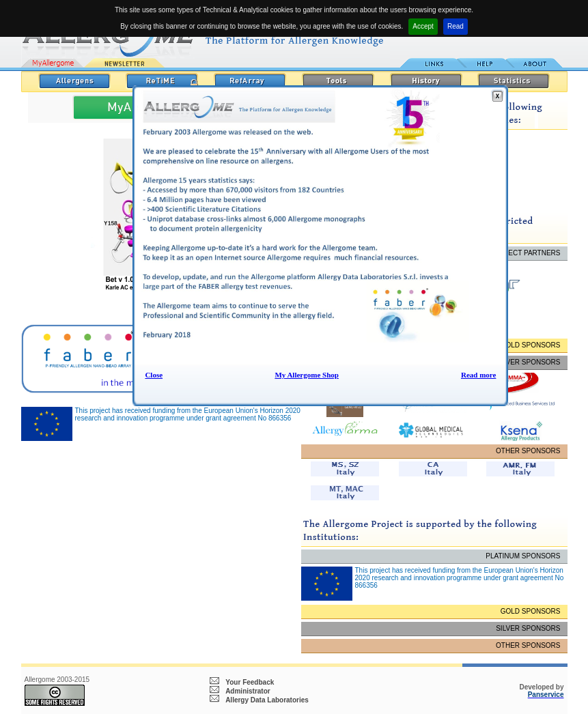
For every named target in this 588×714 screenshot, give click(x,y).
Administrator (248, 691)
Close (154, 375)
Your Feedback (250, 682)
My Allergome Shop (307, 375)
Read (456, 26)
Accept (423, 26)
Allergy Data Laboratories (267, 700)
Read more (478, 375)
